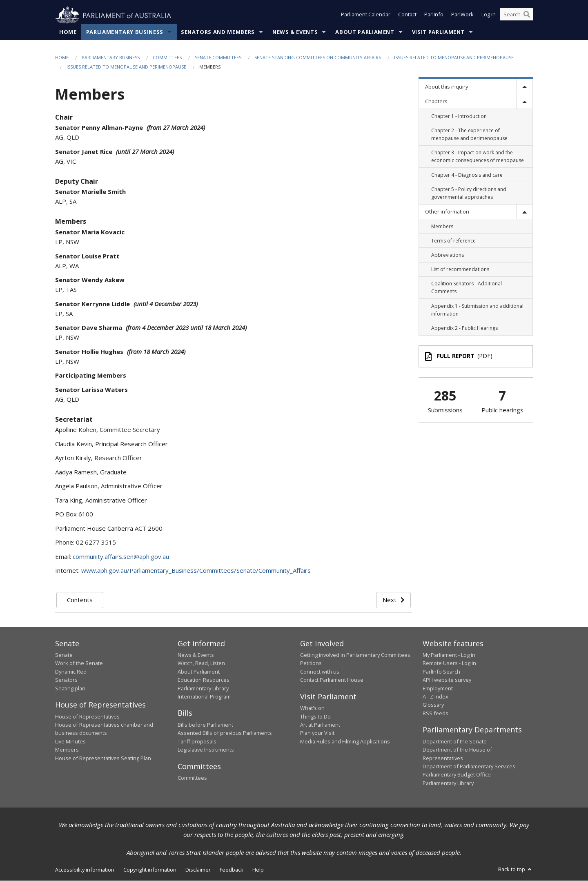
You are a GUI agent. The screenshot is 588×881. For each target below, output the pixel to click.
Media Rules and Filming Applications (345, 741)
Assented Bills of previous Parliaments (225, 733)
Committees (167, 58)
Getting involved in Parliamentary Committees (355, 655)
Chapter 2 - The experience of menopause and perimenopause (469, 134)
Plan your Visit (317, 733)
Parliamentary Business (125, 32)
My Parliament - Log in (449, 655)
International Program (204, 697)
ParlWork (462, 16)
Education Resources (204, 680)
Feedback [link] (232, 870)
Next (393, 600)
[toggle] (524, 87)
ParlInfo (434, 16)
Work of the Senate (79, 663)
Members (442, 226)
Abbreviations (448, 255)
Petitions (311, 663)
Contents (80, 600)
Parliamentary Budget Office (457, 775)
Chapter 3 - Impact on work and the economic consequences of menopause (478, 157)
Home (68, 32)
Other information (447, 212)
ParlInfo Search (441, 672)
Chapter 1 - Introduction (459, 116)
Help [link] (258, 870)
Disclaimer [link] (198, 870)
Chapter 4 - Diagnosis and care (467, 175)
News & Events (295, 32)
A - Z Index (435, 697)
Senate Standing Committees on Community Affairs (318, 58)
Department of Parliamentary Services (469, 767)
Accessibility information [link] (85, 870)
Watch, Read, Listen (201, 663)
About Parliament (365, 32)
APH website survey (447, 680)
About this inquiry (447, 87)
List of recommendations (460, 270)
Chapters (436, 102)
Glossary (433, 705)
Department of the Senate (455, 741)
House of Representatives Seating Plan (103, 758)
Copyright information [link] (150, 870)
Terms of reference (453, 241)
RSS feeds (435, 714)
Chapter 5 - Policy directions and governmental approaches (469, 193)
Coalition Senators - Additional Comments (467, 288)
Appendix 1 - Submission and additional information (477, 310)
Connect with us (320, 672)
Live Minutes (70, 741)
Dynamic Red (71, 672)
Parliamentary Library (203, 688)
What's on (312, 708)
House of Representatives (87, 716)
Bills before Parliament (205, 725)
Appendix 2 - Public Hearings (464, 328)
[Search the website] (517, 16)
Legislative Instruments (206, 750)
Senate (64, 655)
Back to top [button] (516, 870)
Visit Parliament (438, 32)
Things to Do (315, 716)
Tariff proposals (197, 741)
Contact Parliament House (332, 680)
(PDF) (459, 356)
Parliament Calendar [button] (366, 16)
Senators (66, 680)
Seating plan (70, 688)
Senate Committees (218, 58)
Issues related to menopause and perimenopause (454, 58)
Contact (407, 16)
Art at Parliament (320, 725)
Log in (489, 16)
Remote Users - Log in (449, 663)
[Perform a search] (527, 16)
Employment (438, 688)
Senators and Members (218, 32)
